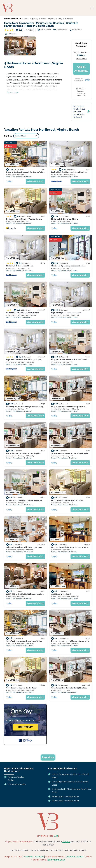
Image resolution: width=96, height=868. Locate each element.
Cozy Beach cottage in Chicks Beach (22, 688)
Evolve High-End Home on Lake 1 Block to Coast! (70, 783)
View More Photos (15, 52)
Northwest (68, 19)
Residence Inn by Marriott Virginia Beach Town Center (72, 791)
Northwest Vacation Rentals (16, 779)
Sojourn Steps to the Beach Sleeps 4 (67, 313)
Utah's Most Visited (55, 857)
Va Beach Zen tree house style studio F (23, 313)
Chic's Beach (74, 177)
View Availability (35, 181)
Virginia (33, 19)
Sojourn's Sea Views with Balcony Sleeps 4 (24, 360)
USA (25, 19)
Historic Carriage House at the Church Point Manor (70, 776)
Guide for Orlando (75, 857)
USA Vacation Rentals (17, 784)
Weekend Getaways (34, 857)
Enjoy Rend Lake (56, 860)
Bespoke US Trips (13, 857)
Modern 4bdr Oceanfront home (65, 219)
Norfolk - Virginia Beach (50, 19)
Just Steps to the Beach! (62, 594)
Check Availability (81, 69)
